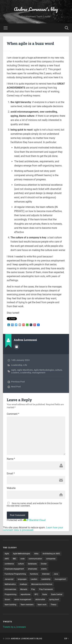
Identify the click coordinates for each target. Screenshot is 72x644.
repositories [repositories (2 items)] (25, 594)
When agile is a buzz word (30, 43)
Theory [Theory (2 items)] (53, 605)
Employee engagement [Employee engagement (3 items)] (14, 569)
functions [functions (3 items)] (34, 574)
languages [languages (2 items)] (22, 579)
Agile (14, 370)
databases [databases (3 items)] (32, 564)
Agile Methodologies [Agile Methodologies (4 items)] (22, 554)
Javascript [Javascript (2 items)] (9, 579)
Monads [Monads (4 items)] (24, 589)
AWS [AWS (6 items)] (7, 559)
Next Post (16, 387)
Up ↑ (67, 638)
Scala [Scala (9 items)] (45, 594)
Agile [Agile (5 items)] (7, 554)
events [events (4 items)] (44, 569)
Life (25, 365)
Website (11, 488)
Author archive (17, 347)
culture (59, 370)
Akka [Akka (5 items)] (36, 554)
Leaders (15, 373)
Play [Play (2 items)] (33, 589)
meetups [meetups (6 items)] (23, 584)
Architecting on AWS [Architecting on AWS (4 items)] (51, 554)
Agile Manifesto (25, 370)
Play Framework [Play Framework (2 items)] (46, 589)
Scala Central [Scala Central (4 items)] (57, 594)
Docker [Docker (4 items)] (44, 564)
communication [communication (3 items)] (35, 559)
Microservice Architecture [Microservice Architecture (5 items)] (42, 584)
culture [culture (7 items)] (21, 564)
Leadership (17, 365)
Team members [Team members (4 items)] (27, 605)
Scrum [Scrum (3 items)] (7, 600)
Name (11, 459)
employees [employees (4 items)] (33, 569)
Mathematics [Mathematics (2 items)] (10, 584)
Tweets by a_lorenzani (14, 627)
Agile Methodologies (44, 370)
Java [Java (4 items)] (56, 574)
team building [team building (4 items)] (10, 605)
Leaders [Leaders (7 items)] (34, 579)
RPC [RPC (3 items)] (36, 594)
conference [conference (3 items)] (9, 564)
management (39, 373)
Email (11, 474)
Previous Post (18, 382)
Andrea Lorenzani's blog (36, 9)
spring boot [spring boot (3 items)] (54, 600)
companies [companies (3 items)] (51, 559)
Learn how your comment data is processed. (33, 529)
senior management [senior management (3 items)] (23, 600)
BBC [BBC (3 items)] (15, 559)
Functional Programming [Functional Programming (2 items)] (15, 574)
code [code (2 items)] (22, 559)
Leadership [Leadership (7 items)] (46, 579)
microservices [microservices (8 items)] (10, 589)
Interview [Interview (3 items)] (46, 574)
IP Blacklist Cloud (36, 520)
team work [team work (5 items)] (42, 605)
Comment (13, 414)
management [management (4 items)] (60, 579)
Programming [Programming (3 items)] (11, 594)
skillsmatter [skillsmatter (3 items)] (40, 600)
